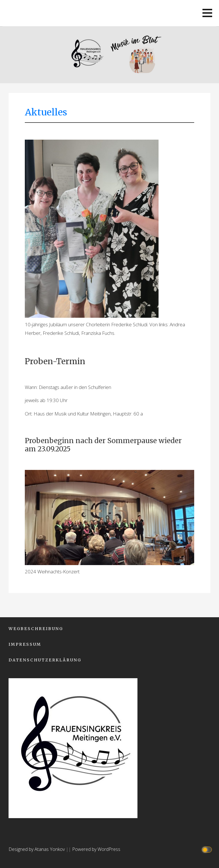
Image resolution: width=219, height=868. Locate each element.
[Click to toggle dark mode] (208, 849)
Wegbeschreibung (36, 629)
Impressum (25, 644)
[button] (207, 13)
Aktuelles (46, 112)
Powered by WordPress (96, 849)
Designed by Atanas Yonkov (37, 849)
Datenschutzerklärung (45, 660)
